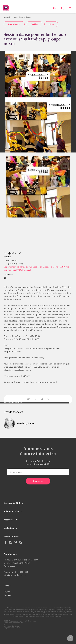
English (7, 591)
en (55, 8)
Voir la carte (9, 566)
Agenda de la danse (22, 17)
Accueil (7, 17)
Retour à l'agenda (14, 24)
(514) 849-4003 (21, 572)
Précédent (34, 24)
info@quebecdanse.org (15, 575)
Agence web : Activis (13, 628)
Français (7, 595)
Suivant (51, 24)
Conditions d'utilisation (12, 626)
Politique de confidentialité (13, 623)
